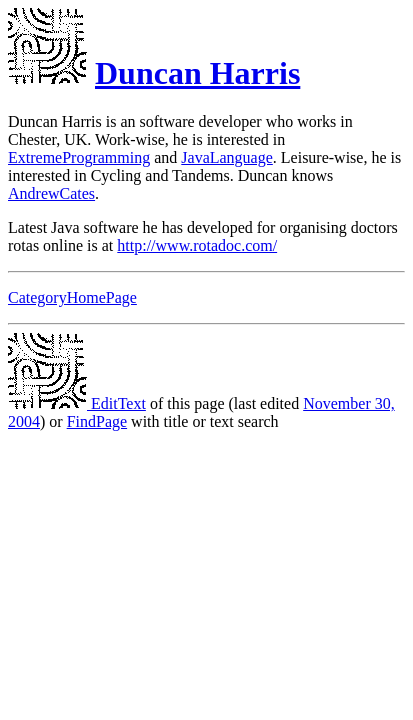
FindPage (97, 421)
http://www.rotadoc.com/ (197, 245)
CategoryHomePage (72, 297)
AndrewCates (51, 193)
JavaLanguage (227, 157)
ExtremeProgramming (79, 157)
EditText (77, 403)
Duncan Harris (197, 73)
